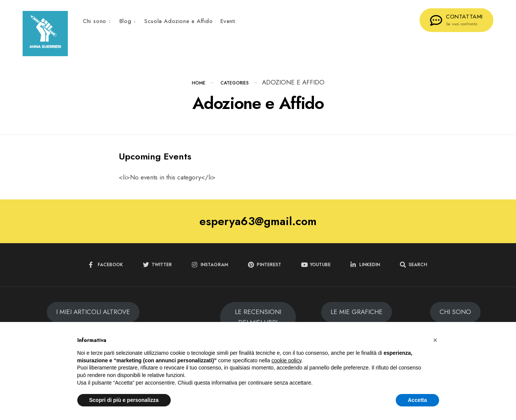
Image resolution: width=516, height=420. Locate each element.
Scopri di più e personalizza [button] (124, 400)
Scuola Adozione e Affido (178, 21)
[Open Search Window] (413, 269)
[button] (435, 340)
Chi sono (95, 21)
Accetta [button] (417, 400)
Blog (125, 21)
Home (199, 87)
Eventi (228, 21)
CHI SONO (455, 316)
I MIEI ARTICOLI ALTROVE (93, 316)
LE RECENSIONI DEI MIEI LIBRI (258, 321)
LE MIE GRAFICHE (357, 316)
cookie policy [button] (286, 360)
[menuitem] (99, 21)
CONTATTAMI (456, 20)
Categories (235, 87)
